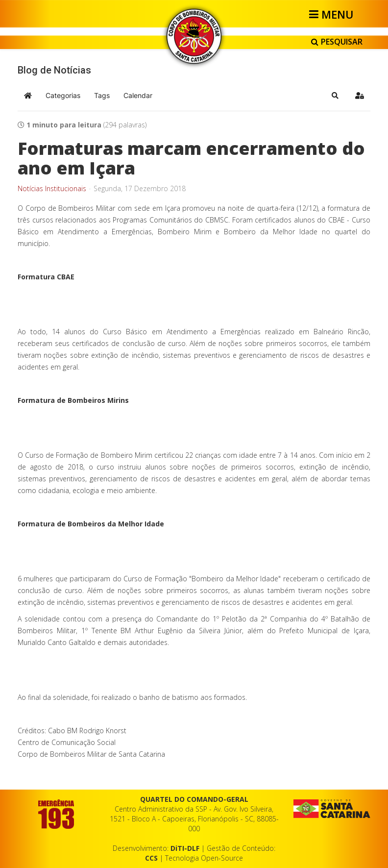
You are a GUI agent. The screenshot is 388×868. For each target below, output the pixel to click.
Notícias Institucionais (52, 189)
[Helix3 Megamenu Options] (333, 14)
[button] (335, 96)
